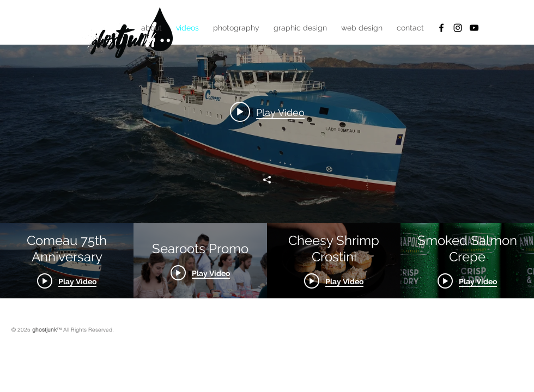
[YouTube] (474, 28)
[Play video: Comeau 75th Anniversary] (267, 112)
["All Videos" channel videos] (267, 261)
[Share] (267, 180)
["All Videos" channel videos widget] (267, 149)
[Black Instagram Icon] (458, 28)
